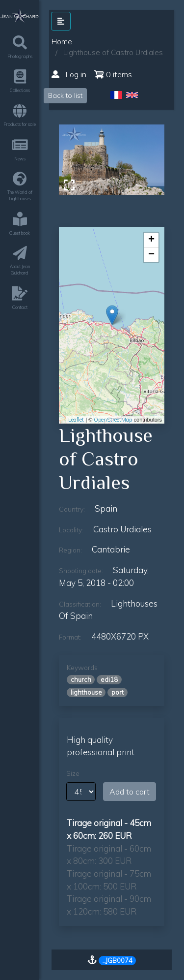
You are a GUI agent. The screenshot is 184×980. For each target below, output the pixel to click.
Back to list (65, 95)
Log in (69, 74)
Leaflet (76, 420)
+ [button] (151, 240)
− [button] (151, 255)
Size (73, 773)
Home (62, 42)
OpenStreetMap (113, 420)
